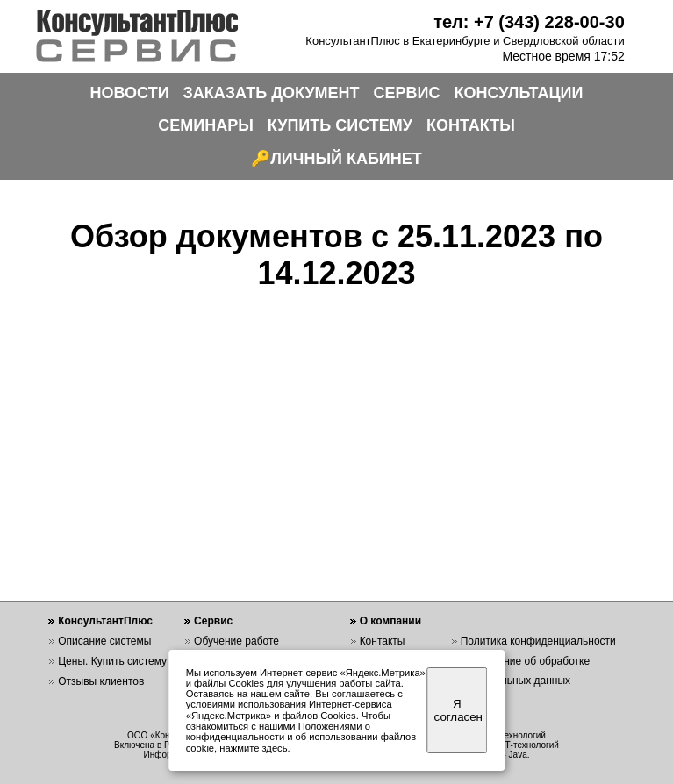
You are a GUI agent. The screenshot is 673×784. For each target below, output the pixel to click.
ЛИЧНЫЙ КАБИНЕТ (346, 159)
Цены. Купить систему (112, 661)
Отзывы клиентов (101, 681)
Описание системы (104, 641)
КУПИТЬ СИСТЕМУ (340, 125)
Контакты (383, 641)
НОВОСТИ (130, 93)
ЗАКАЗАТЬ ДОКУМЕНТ (272, 93)
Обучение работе (236, 641)
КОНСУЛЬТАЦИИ (519, 93)
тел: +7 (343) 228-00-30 (529, 22)
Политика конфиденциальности (538, 641)
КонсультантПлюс (105, 621)
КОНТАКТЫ (471, 125)
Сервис (213, 621)
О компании (391, 621)
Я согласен (458, 710)
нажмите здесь (253, 748)
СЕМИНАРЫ (206, 125)
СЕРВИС (407, 93)
